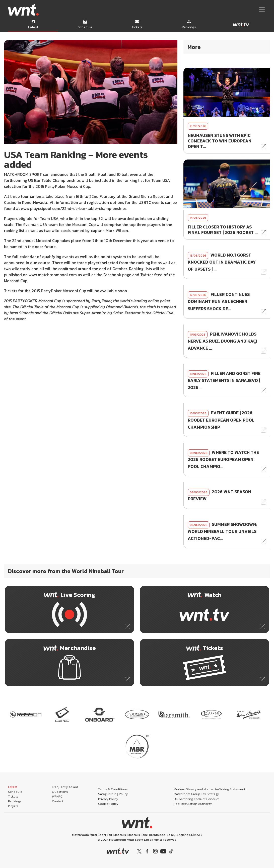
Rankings (15, 801)
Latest (13, 787)
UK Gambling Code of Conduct (196, 799)
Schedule (15, 792)
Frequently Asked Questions (65, 789)
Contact (58, 801)
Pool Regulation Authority (193, 804)
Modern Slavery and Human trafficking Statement (209, 789)
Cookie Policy (108, 804)
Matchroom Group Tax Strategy (196, 794)
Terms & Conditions (113, 789)
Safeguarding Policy (113, 794)
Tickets (13, 796)
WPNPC (57, 796)
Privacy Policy (108, 799)
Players (13, 806)
